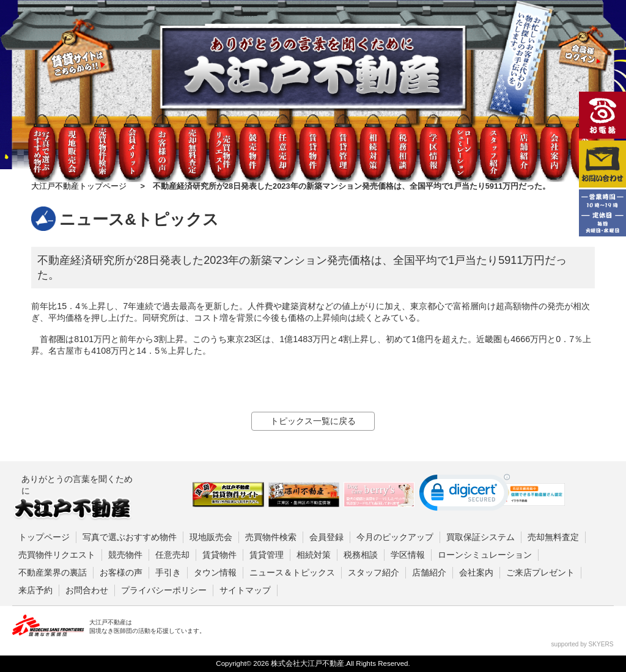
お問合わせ (87, 590)
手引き (168, 572)
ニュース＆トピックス (292, 572)
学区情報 (408, 555)
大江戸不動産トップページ (79, 186)
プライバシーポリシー (164, 590)
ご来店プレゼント (540, 572)
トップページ (44, 537)
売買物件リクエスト (57, 555)
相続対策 (314, 555)
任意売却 (172, 555)
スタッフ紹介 (374, 572)
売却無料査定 (553, 537)
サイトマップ (245, 590)
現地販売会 (211, 537)
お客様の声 (121, 572)
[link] (465, 495)
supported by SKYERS (583, 644)
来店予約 (35, 590)
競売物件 (125, 555)
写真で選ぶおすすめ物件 (130, 537)
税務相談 (361, 555)
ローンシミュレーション (485, 555)
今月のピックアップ (395, 537)
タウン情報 (215, 572)
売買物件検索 (271, 537)
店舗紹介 (429, 572)
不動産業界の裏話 (53, 572)
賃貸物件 (219, 555)
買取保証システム (481, 537)
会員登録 (326, 537)
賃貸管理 (267, 555)
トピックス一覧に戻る (313, 421)
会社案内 (476, 572)
